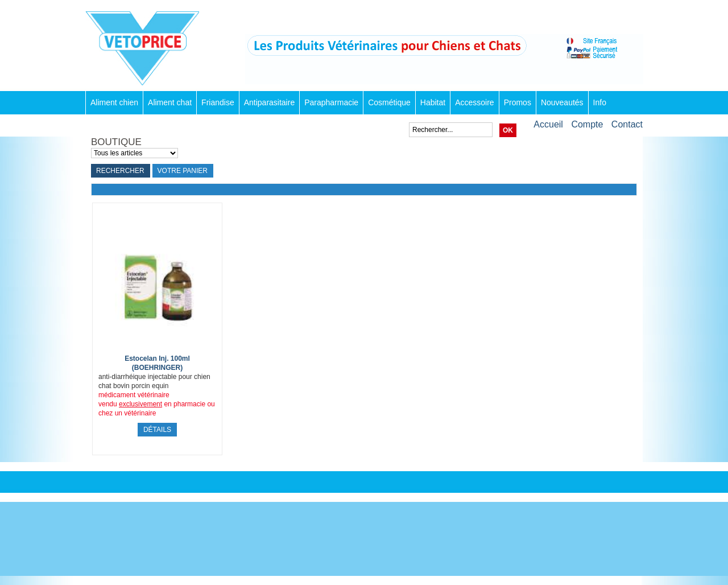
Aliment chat (170, 102)
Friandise (218, 102)
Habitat (433, 102)
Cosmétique (389, 102)
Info (600, 102)
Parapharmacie (331, 102)
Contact (627, 124)
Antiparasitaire (270, 102)
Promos (518, 102)
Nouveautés (562, 102)
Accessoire (474, 102)
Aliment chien (114, 102)
